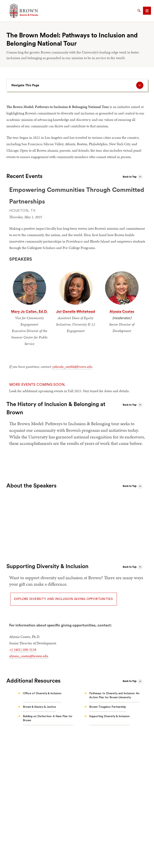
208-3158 (29, 649)
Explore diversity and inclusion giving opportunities (64, 599)
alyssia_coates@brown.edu (29, 656)
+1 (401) (16, 649)
